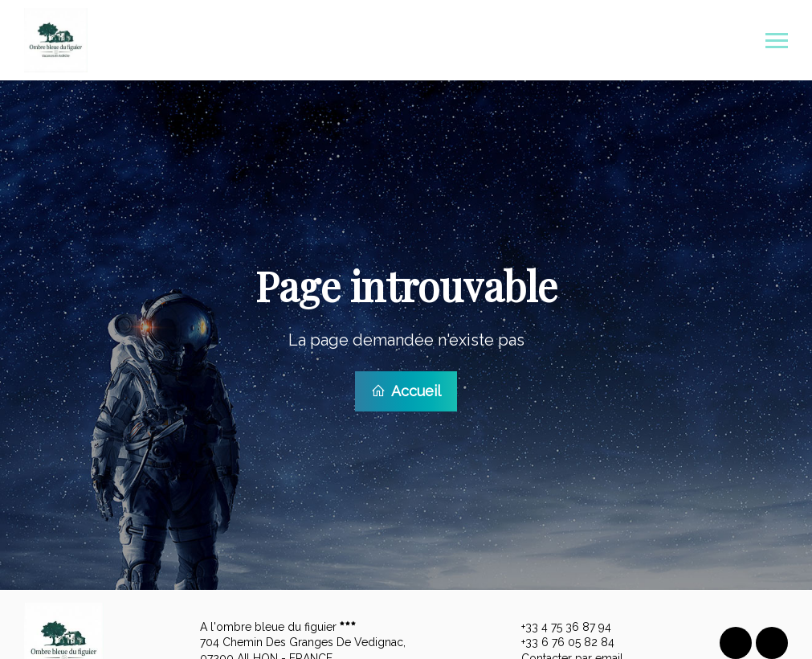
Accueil (406, 390)
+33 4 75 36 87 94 (557, 625)
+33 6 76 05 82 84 (559, 641)
